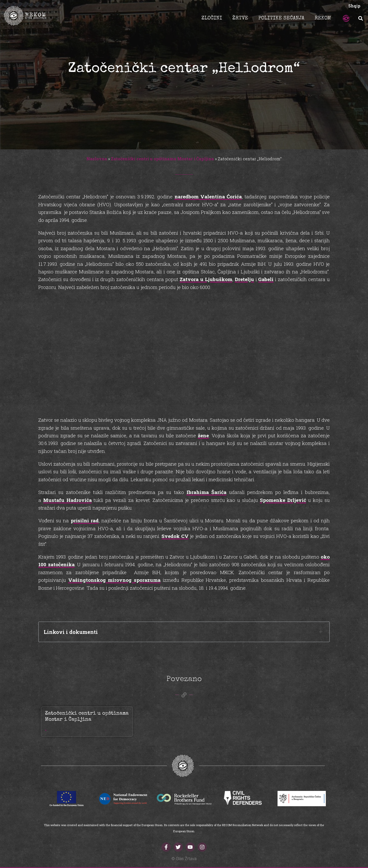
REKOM (323, 18)
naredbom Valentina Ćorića (208, 196)
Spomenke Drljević (283, 500)
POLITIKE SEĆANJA (281, 18)
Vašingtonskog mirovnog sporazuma (114, 580)
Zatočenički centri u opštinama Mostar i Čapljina (162, 159)
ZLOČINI (212, 18)
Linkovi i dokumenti (71, 632)
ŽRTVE (240, 18)
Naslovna (97, 159)
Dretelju (244, 279)
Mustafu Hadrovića (67, 500)
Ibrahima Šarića (206, 492)
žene (203, 435)
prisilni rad (85, 520)
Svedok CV (175, 536)
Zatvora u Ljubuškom (206, 279)
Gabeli (266, 279)
